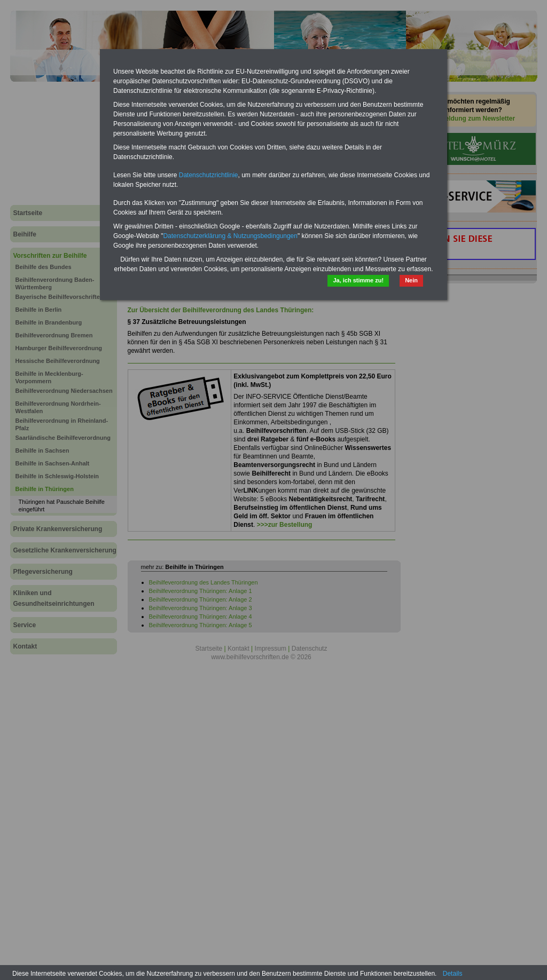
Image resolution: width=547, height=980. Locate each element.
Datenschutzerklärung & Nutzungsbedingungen (230, 236)
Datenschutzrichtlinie (209, 175)
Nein (411, 280)
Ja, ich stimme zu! (358, 280)
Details (453, 974)
